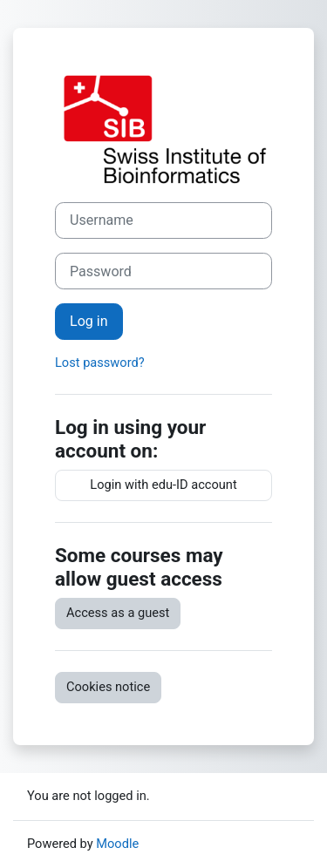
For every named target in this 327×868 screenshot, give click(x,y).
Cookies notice (108, 687)
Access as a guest (118, 613)
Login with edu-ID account (163, 485)
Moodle (117, 844)
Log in (89, 321)
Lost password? (100, 363)
